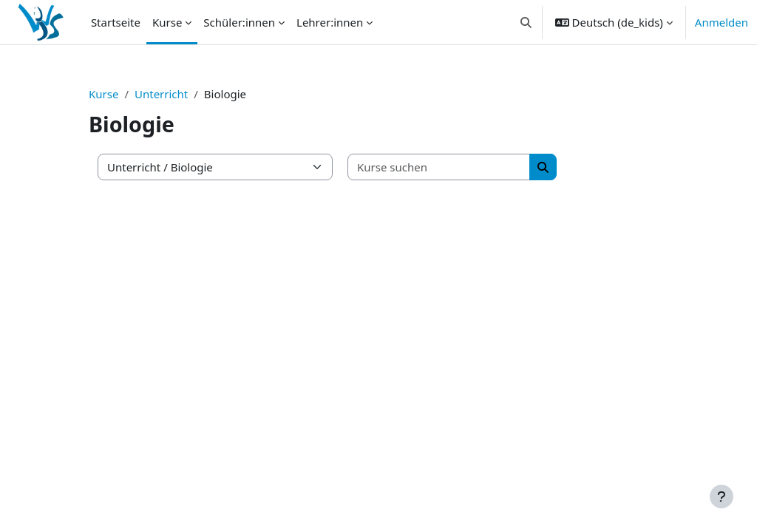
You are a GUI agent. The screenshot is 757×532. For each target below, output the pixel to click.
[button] (526, 22)
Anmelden (722, 22)
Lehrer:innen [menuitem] (330, 22)
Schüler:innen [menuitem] (239, 22)
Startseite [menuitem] (116, 22)
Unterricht (161, 94)
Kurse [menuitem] (167, 22)
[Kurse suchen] (439, 167)
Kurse (103, 94)
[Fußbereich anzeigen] (722, 497)
